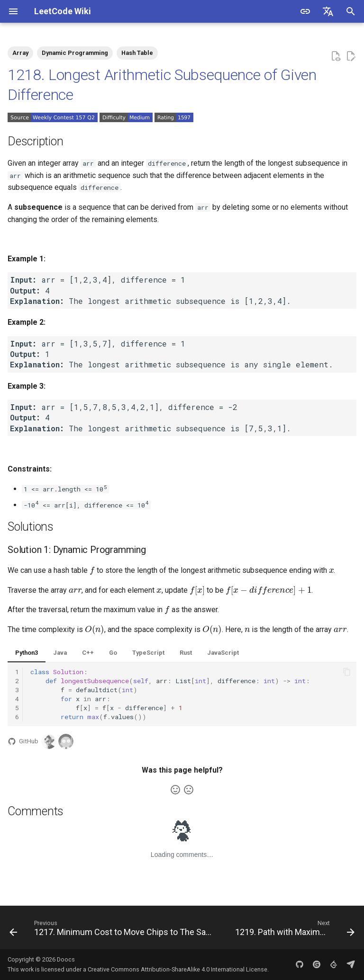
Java (60, 653)
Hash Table (137, 53)
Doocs (66, 959)
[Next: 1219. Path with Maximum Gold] (294, 930)
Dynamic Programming (75, 53)
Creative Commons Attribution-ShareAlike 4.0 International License (177, 969)
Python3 (27, 653)
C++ (88, 653)
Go (113, 653)
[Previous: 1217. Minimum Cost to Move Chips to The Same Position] (114, 930)
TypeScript (148, 653)
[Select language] (328, 11)
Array (20, 53)
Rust (186, 653)
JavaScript (223, 653)
